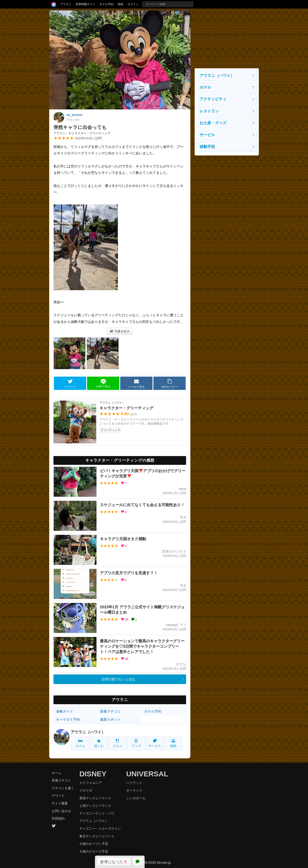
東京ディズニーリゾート (97, 836)
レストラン (209, 111)
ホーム (57, 773)
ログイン (133, 4)
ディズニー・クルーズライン (100, 828)
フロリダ (86, 790)
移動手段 (207, 147)
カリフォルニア (91, 783)
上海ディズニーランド (95, 806)
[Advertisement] (227, 37)
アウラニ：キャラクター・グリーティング (82, 133)
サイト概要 (60, 803)
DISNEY (93, 774)
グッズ (136, 743)
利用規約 (58, 818)
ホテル (80, 743)
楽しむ (99, 743)
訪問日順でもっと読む (118, 679)
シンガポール (136, 798)
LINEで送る (103, 383)
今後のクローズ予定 (94, 851)
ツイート (70, 383)
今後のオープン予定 (94, 844)
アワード (58, 796)
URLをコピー (170, 383)
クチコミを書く (63, 788)
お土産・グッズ (213, 123)
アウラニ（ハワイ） (88, 732)
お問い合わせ (61, 811)
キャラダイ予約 (68, 720)
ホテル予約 (106, 4)
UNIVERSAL (147, 774)
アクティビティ (213, 99)
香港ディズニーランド (95, 798)
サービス (155, 743)
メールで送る (136, 383)
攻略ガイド (65, 711)
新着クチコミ (110, 711)
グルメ (118, 743)
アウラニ (66, 4)
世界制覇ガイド (85, 4)
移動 (173, 743)
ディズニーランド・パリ (97, 813)
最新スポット (110, 720)
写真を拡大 (120, 331)
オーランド (134, 790)
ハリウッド (134, 783)
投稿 (120, 4)
